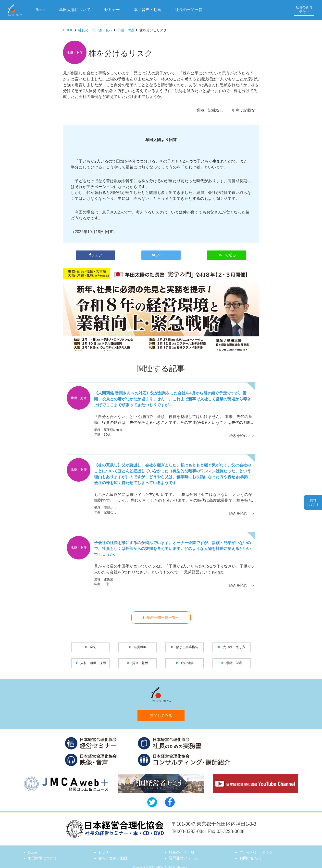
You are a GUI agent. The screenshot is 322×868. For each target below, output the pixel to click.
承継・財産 (126, 30)
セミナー (112, 10)
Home (40, 10)
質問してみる (161, 710)
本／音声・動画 (148, 10)
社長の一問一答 (189, 10)
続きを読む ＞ (241, 432)
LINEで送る (226, 253)
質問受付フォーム (185, 853)
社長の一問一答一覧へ (95, 30)
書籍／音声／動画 (114, 853)
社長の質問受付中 (304, 10)
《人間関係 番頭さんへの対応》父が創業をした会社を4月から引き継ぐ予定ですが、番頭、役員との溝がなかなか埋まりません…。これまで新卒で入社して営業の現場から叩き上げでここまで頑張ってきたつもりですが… (173, 397)
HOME (68, 30)
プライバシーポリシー (259, 847)
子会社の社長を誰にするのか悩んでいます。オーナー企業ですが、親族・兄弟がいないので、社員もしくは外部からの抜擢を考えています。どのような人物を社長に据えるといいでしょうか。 (173, 544)
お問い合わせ (251, 853)
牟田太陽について (75, 10)
